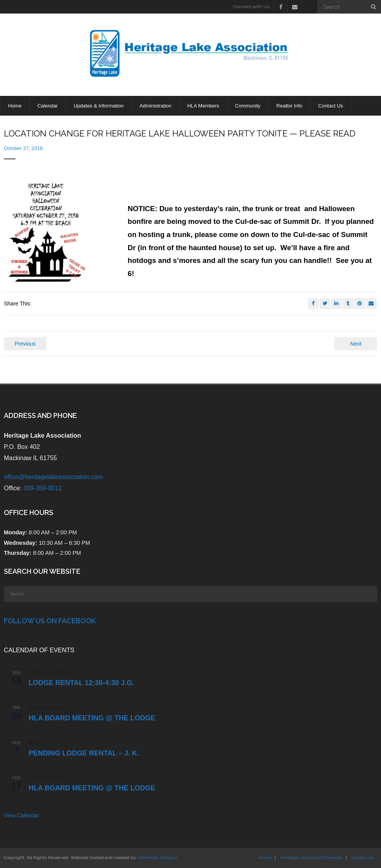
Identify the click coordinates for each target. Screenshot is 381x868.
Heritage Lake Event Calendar (311, 858)
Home (265, 858)
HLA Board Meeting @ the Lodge (92, 718)
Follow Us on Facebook (50, 621)
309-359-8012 (43, 488)
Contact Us (363, 858)
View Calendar (21, 815)
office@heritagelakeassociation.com (53, 477)
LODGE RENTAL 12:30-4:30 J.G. (81, 683)
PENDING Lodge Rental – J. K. (84, 753)
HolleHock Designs (157, 858)
